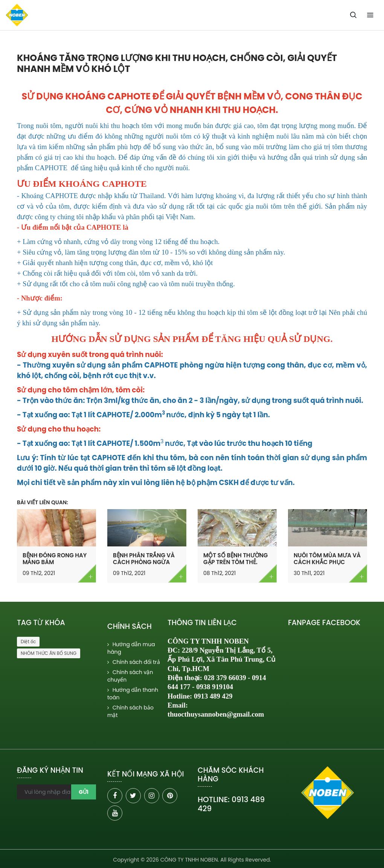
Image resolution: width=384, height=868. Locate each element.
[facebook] (115, 796)
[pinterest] (170, 796)
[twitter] (133, 796)
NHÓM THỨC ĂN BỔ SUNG (49, 653)
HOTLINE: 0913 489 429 (231, 804)
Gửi (84, 792)
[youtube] (115, 813)
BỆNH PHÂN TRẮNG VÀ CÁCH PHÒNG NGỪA (144, 559)
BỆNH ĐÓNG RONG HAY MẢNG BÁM (55, 559)
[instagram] (152, 796)
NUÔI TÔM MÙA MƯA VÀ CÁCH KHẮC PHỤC (327, 559)
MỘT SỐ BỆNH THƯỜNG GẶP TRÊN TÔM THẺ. (235, 559)
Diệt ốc (28, 641)
